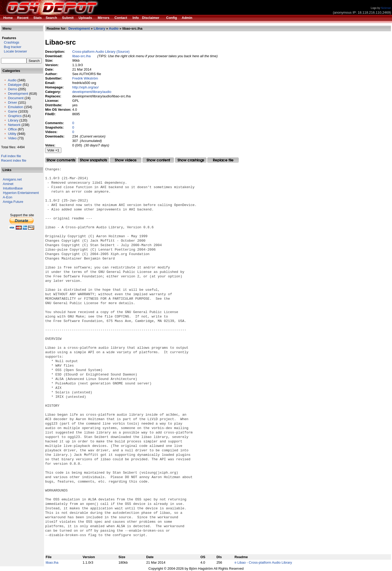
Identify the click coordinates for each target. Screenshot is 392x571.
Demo (12, 89)
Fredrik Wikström (85, 78)
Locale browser (14, 51)
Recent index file (14, 160)
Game (12, 111)
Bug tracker (11, 47)
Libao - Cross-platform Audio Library (265, 562)
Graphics (15, 116)
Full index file (11, 156)
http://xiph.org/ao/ (85, 87)
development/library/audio (92, 92)
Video (12, 138)
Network (14, 125)
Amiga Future (13, 202)
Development (18, 94)
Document (16, 98)
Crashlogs (10, 42)
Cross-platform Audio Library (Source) (101, 52)
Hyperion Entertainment (21, 193)
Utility (12, 134)
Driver (12, 102)
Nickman (386, 8)
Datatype (15, 85)
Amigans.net (12, 179)
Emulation (15, 107)
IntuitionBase (13, 188)
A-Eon (8, 197)
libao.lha (52, 562)
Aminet (8, 184)
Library (13, 120)
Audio (12, 80)
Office (12, 129)
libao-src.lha (81, 56)
